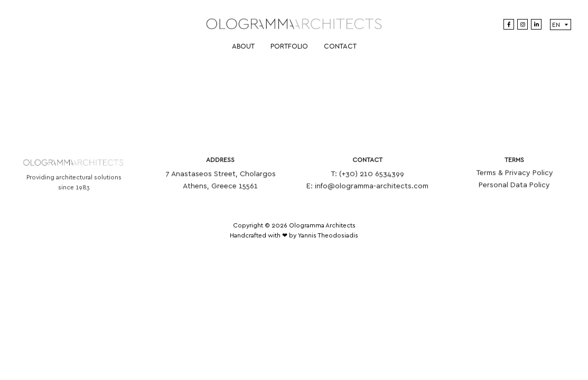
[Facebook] (509, 24)
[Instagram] (522, 24)
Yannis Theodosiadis (328, 235)
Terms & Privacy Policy (515, 175)
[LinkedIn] (536, 24)
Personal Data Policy (514, 187)
